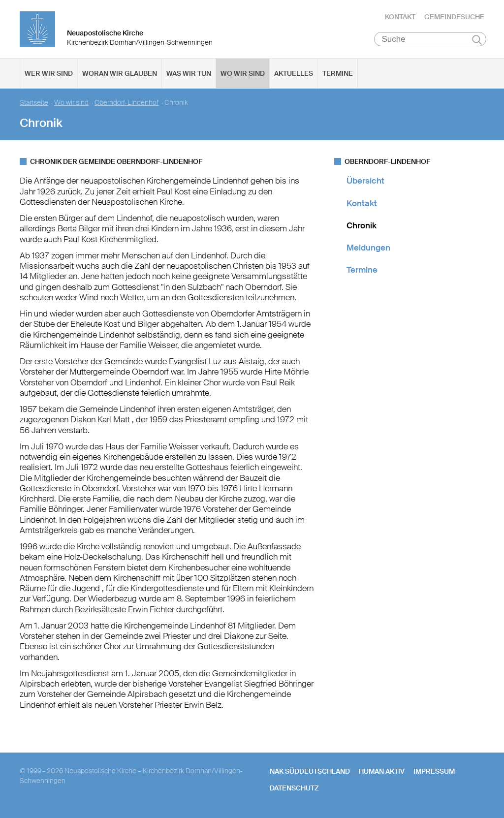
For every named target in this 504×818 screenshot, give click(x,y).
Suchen (477, 40)
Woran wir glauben (120, 74)
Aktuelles (294, 74)
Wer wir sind (49, 74)
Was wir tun (189, 74)
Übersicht (365, 182)
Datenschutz (294, 789)
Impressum (434, 772)
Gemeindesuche (454, 17)
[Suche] (430, 40)
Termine (338, 74)
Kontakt (400, 17)
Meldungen (368, 249)
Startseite (34, 104)
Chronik (362, 226)
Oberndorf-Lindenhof (126, 104)
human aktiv (382, 772)
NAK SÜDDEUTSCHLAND (310, 772)
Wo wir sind (243, 74)
